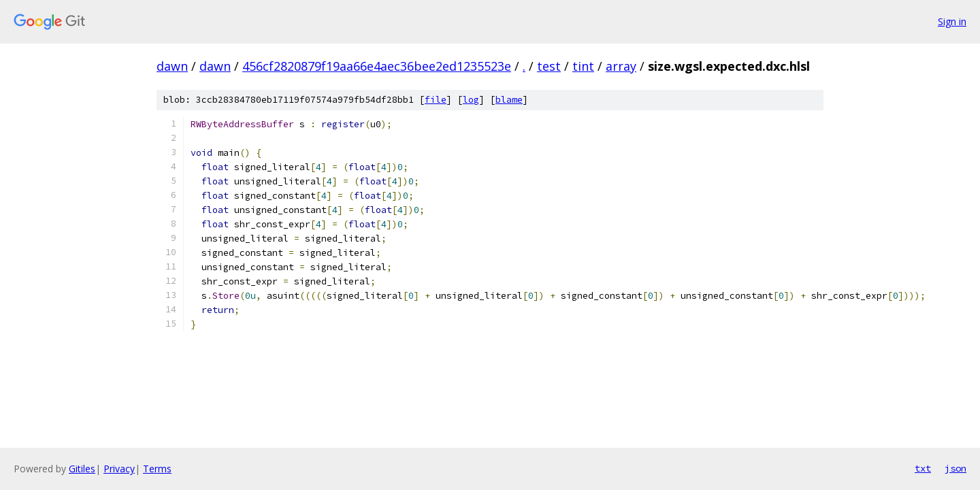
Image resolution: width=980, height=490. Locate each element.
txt (923, 468)
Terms (157, 469)
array (621, 66)
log (471, 100)
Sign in (952, 21)
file (436, 100)
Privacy (119, 469)
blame (509, 100)
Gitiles (82, 469)
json (955, 468)
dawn (172, 66)
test (549, 66)
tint (583, 66)
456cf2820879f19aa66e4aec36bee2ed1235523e (377, 66)
